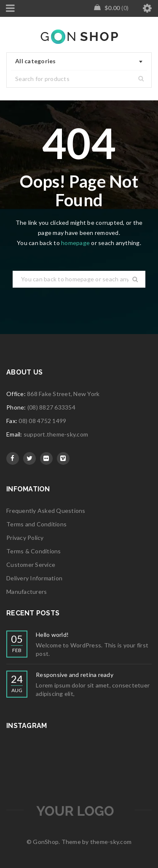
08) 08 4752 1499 (42, 421)
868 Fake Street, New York (63, 394)
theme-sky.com (111, 842)
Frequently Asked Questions (46, 511)
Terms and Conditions (36, 524)
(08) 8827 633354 (51, 407)
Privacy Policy (25, 538)
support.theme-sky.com (56, 434)
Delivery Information (34, 578)
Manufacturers (27, 592)
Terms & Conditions (34, 551)
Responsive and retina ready (75, 675)
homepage (75, 243)
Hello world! (52, 635)
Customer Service (31, 565)
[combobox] (79, 62)
